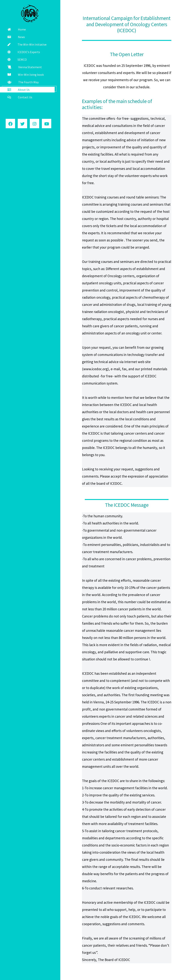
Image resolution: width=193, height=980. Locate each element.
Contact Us (20, 97)
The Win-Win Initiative (27, 44)
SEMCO (17, 60)
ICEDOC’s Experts (24, 52)
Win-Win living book (26, 75)
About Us (19, 90)
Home (17, 29)
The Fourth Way (23, 82)
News (16, 37)
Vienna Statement (25, 67)
